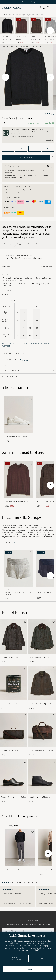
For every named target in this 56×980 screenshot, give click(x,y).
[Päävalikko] (52, 9)
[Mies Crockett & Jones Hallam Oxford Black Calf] (14, 778)
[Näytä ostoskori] (48, 9)
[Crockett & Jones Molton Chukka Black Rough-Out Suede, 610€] (42, 782)
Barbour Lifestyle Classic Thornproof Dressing (11, 705)
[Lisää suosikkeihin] (30, 400)
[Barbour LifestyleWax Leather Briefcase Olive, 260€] (42, 736)
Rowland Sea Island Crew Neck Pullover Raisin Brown (22, 41)
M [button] (21, 150)
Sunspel (6, 116)
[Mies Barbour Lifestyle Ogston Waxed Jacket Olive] (42, 684)
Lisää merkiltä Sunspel (22, 519)
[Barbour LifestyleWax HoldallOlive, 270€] (14, 736)
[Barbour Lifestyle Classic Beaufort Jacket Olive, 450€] (14, 642)
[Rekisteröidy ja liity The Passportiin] (28, 134)
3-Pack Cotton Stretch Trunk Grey (18, 594)
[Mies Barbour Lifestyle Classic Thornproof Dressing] (14, 684)
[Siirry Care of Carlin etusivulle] (11, 9)
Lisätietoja (49, 141)
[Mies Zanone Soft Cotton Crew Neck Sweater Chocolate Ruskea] (37, 27)
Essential (10, 246)
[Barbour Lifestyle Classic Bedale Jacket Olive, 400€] (42, 642)
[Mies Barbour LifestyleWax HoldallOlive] (14, 731)
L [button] (35, 150)
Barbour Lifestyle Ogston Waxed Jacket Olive (42, 705)
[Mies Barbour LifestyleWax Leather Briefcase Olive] (42, 731)
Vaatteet (6, 48)
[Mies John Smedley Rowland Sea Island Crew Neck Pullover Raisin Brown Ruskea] (22, 27)
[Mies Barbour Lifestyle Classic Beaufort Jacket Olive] (14, 638)
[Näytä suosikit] (44, 9)
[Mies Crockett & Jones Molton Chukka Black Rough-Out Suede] (42, 778)
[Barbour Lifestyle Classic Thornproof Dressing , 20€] (14, 689)
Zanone (33, 38)
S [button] (8, 150)
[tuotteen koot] (28, 324)
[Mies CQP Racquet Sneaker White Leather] (18, 416)
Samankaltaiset (23, 454)
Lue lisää (35, 950)
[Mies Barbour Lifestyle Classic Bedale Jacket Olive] (42, 638)
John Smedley (21, 38)
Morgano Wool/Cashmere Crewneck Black (17, 871)
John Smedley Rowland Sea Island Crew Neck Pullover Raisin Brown (18, 503)
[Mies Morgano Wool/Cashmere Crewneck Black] (20, 849)
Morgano (5, 38)
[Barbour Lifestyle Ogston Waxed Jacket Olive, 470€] (42, 689)
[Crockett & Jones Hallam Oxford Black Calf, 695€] (14, 782)
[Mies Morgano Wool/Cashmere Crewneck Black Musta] (7, 27)
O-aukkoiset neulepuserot (30, 48)
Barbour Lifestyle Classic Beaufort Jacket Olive (11, 659)
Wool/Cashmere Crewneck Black (6, 41)
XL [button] (48, 150)
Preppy (33, 246)
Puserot (14, 48)
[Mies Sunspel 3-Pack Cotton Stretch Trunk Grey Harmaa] (18, 570)
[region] (28, 898)
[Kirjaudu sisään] (41, 9)
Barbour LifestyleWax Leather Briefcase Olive (41, 752)
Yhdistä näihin (15, 389)
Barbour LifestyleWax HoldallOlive (9, 752)
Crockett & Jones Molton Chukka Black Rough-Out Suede (42, 798)
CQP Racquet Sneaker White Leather (16, 438)
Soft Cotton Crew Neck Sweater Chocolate (36, 41)
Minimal (22, 246)
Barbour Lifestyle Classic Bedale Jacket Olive (39, 659)
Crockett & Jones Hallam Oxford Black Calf (14, 798)
